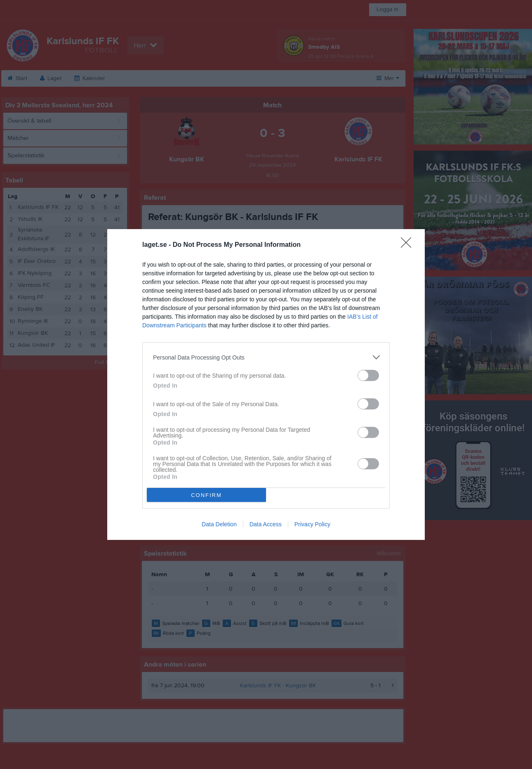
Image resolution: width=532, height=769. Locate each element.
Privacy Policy (312, 524)
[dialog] (266, 384)
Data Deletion (219, 524)
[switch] (368, 375)
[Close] (409, 245)
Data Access (266, 524)
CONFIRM (206, 495)
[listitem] (266, 357)
